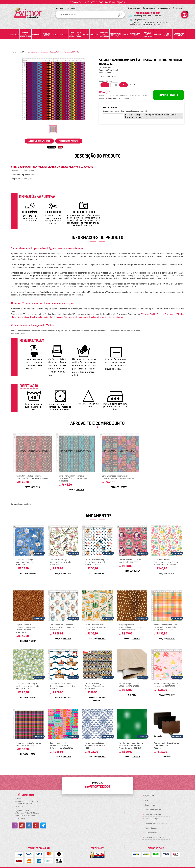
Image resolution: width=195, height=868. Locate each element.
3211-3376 (20, 818)
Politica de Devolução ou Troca (156, 823)
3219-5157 (140, 20)
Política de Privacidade (153, 814)
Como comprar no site (153, 810)
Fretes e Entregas (151, 828)
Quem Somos (150, 805)
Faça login (73, 8)
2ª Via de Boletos (151, 833)
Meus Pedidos (135, 8)
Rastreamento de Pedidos (154, 837)
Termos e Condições (152, 819)
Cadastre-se (179, 8)
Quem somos (150, 8)
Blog (146, 800)
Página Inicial (149, 796)
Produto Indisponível (33, 453)
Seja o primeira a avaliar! (108, 76)
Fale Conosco (165, 8)
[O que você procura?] (120, 15)
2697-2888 (20, 807)
